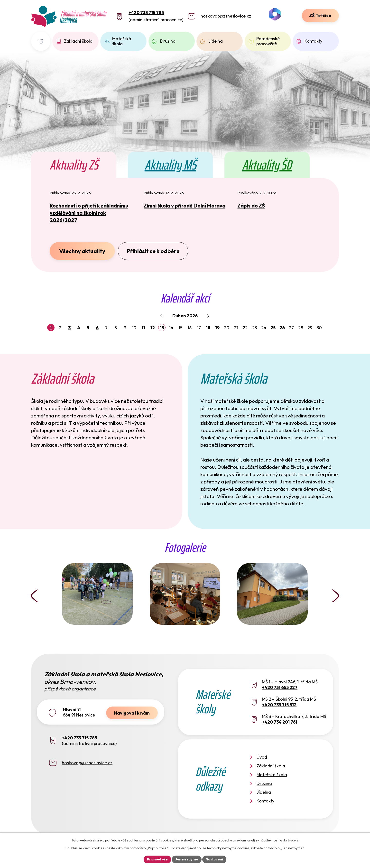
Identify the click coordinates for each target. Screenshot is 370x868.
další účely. (291, 840)
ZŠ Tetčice (320, 15)
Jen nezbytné (187, 859)
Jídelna (216, 41)
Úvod (41, 41)
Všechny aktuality (82, 251)
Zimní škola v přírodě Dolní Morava (185, 206)
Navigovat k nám (132, 713)
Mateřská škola (122, 41)
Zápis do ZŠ (251, 206)
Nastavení (214, 859)
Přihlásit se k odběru (153, 251)
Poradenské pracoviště (268, 41)
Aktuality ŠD (267, 165)
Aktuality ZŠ (74, 165)
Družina (168, 41)
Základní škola (78, 41)
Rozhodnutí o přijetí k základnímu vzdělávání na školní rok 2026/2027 (89, 213)
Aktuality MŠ (170, 165)
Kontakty (313, 41)
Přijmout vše (157, 859)
